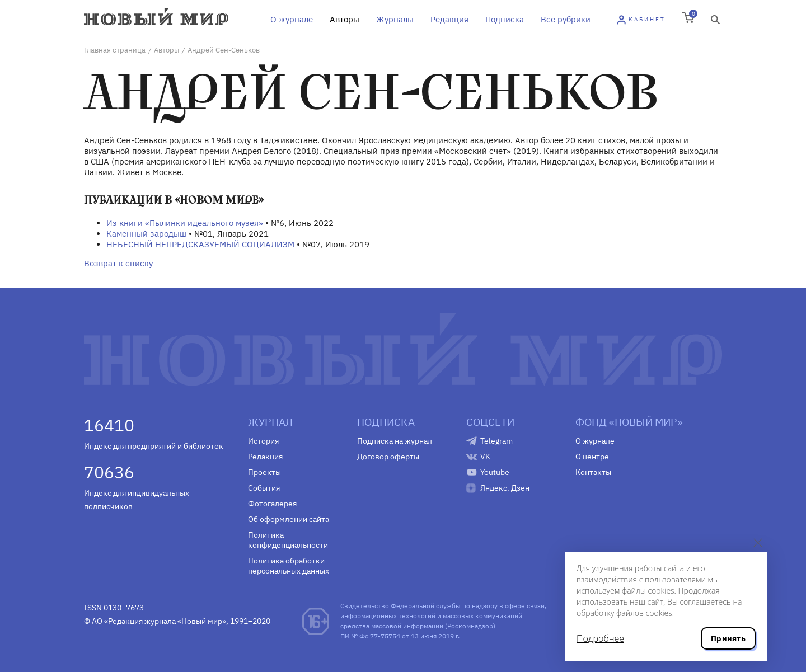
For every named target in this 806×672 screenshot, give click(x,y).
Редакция (449, 19)
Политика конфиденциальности (288, 540)
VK (485, 457)
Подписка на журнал (395, 441)
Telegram (496, 441)
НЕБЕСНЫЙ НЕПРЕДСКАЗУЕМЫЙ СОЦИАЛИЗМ (200, 244)
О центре (592, 457)
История (263, 441)
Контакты (593, 472)
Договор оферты (388, 457)
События (264, 488)
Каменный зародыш (146, 234)
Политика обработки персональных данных (289, 566)
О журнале (292, 19)
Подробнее (600, 638)
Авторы (345, 19)
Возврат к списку (118, 263)
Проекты (264, 472)
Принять (728, 638)
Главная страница (115, 50)
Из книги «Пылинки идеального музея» (185, 223)
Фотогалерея (272, 504)
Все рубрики (566, 19)
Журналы (395, 19)
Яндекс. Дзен (505, 488)
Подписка (505, 19)
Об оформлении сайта (289, 519)
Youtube (495, 472)
